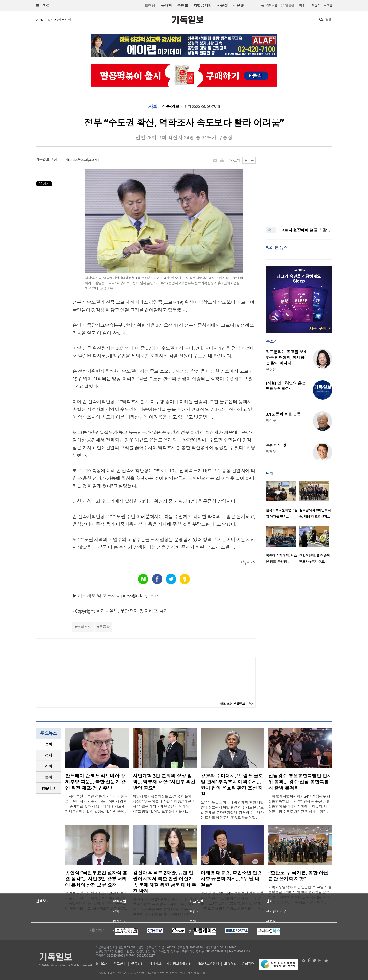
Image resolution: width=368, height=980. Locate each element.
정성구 (271, 420)
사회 (153, 107)
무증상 (104, 627)
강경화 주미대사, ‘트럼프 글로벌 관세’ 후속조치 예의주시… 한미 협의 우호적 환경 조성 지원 (232, 785)
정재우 (271, 452)
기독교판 (272, 5)
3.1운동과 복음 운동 (283, 414)
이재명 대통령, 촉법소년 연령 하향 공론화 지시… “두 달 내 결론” (231, 879)
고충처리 (231, 964)
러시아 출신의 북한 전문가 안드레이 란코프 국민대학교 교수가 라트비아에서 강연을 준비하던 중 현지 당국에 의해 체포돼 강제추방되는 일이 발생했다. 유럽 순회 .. (96, 804)
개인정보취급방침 (179, 964)
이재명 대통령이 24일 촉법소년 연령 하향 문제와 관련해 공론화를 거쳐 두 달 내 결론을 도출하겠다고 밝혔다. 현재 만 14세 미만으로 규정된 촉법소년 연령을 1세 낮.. (232, 901)
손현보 (183, 5)
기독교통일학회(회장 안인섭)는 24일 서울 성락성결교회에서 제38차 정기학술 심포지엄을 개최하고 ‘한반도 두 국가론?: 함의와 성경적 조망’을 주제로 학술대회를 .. (300, 895)
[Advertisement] (299, 189)
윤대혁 (166, 5)
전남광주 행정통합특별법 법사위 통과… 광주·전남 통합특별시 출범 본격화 (300, 782)
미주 (302, 5)
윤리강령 (248, 964)
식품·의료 (170, 107)
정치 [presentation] (49, 744)
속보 (271, 230)
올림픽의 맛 (276, 445)
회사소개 (102, 964)
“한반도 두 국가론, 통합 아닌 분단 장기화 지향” (298, 876)
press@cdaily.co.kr (83, 159)
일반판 (290, 5)
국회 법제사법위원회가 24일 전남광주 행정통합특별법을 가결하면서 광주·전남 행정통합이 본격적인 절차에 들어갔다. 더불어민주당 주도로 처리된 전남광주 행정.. (300, 804)
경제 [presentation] (49, 755)
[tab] (49, 744)
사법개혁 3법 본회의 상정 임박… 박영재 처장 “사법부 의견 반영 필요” (164, 782)
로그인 (328, 5)
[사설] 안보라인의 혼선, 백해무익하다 (286, 386)
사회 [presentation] (49, 766)
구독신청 (315, 5)
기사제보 (155, 964)
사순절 (222, 5)
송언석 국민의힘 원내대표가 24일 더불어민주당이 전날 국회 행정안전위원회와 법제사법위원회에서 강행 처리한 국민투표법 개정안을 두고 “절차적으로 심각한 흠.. (96, 901)
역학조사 (84, 627)
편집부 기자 (59, 159)
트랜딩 (150, 5)
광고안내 (120, 964)
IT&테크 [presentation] (49, 788)
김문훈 (239, 5)
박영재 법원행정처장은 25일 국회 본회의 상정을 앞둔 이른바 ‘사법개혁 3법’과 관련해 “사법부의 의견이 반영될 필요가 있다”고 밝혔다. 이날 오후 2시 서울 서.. (164, 804)
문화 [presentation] (49, 777)
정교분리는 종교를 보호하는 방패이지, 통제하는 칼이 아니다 (286, 358)
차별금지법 (202, 5)
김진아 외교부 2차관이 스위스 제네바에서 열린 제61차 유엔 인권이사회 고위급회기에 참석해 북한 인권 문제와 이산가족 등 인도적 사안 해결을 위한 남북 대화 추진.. (165, 907)
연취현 (271, 369)
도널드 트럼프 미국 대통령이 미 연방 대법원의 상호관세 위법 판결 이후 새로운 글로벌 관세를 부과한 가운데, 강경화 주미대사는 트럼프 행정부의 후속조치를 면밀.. (232, 810)
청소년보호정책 (208, 964)
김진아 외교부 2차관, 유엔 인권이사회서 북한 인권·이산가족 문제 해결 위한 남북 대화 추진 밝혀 (165, 882)
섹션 (43, 5)
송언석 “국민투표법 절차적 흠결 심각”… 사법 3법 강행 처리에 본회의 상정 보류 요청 (96, 879)
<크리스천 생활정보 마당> (236, 704)
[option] (282, 501)
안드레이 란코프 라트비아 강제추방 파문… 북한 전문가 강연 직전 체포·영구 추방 (95, 782)
